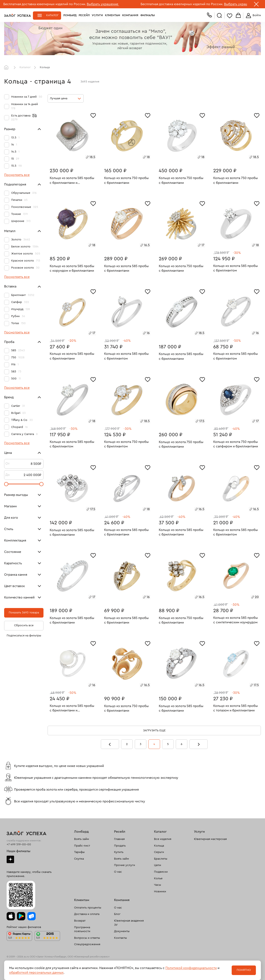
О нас (118, 872)
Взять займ (82, 839)
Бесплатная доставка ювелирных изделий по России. (45, 4)
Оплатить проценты (88, 908)
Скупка (79, 859)
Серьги (159, 852)
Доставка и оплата (87, 914)
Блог (117, 914)
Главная (7, 68)
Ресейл (84, 15)
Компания (130, 15)
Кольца (159, 846)
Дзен (10, 859)
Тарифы (79, 852)
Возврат (80, 921)
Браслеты (161, 859)
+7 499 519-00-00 (19, 844)
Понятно (244, 970)
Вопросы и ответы (87, 938)
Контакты (120, 938)
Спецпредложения (87, 944)
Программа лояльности (82, 929)
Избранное (230, 16)
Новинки (160, 892)
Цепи (158, 865)
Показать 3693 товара (24, 613)
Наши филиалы (19, 851)
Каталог (52, 15)
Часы (158, 885)
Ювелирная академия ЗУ (129, 923)
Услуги (97, 15)
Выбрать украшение (103, 4)
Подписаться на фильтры (24, 636)
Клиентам (113, 15)
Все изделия (163, 839)
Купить (119, 852)
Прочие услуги (125, 865)
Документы (122, 931)
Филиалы (148, 15)
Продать (120, 846)
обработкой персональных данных (36, 973)
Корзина (238, 16)
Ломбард (70, 15)
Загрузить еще (154, 730)
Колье (158, 878)
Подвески (161, 872)
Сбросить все (24, 625)
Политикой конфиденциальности (191, 968)
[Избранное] (93, 115)
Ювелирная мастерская (210, 839)
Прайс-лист (82, 846)
